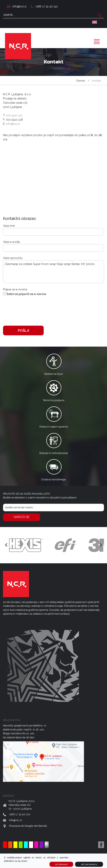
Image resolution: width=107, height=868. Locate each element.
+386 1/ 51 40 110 (46, 6)
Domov (81, 81)
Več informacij (89, 864)
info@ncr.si (19, 6)
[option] (26, 545)
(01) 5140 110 (14, 115)
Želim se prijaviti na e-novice (26, 294)
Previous (6, 545)
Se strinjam (61, 864)
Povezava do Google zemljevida (28, 826)
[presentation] (33, 309)
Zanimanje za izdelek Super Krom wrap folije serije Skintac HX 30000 (53, 272)
